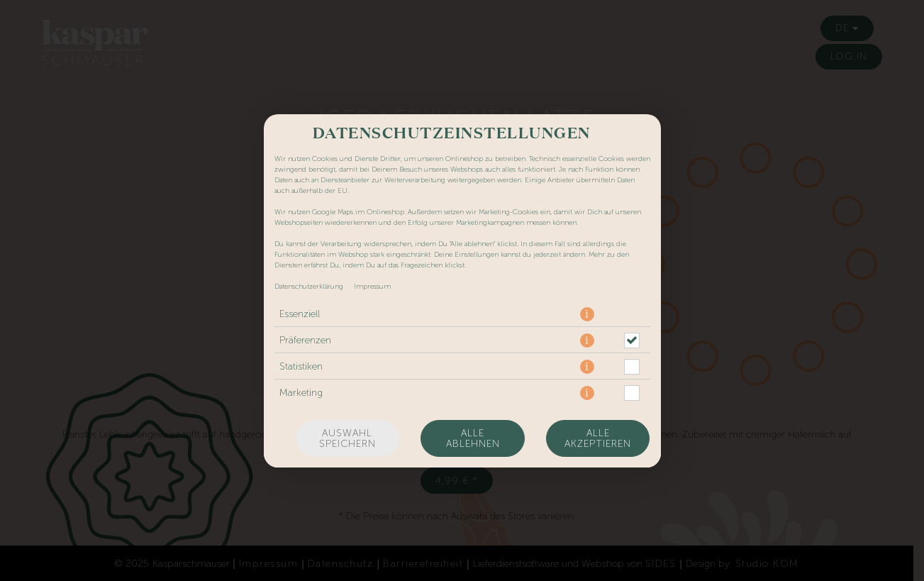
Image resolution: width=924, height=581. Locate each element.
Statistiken (301, 366)
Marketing (301, 393)
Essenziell (300, 314)
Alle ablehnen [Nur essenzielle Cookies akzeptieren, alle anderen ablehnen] (473, 438)
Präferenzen (305, 340)
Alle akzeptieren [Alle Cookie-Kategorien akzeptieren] (598, 438)
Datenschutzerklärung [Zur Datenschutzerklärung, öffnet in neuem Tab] (309, 286)
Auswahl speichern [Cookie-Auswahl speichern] (347, 438)
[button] (587, 314)
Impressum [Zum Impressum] (372, 286)
